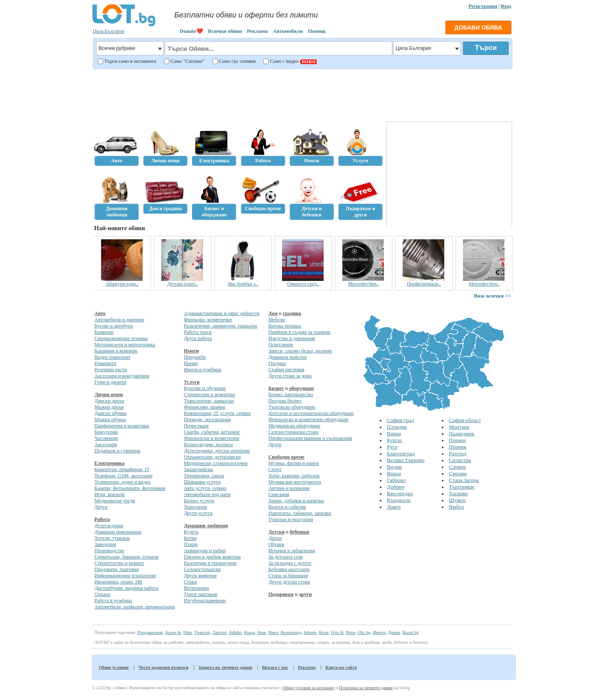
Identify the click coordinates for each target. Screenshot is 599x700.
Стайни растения (286, 370)
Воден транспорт (112, 357)
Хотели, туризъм (112, 538)
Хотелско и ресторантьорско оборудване (311, 413)
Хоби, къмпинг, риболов (294, 476)
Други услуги (198, 513)
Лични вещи (109, 395)
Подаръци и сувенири (118, 451)
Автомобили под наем (207, 494)
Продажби (195, 357)
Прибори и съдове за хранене (299, 332)
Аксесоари (106, 444)
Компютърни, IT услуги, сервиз (217, 413)
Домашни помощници (118, 532)
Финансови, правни (205, 407)
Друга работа (198, 338)
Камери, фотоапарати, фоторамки (130, 488)
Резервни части (111, 370)
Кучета (191, 532)
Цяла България (109, 31)
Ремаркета (105, 363)
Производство (109, 551)
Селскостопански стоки (293, 432)
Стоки (190, 582)
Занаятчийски (198, 469)
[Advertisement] (302, 94)
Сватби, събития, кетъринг (212, 432)
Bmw (351, 632)
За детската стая (285, 557)
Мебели (277, 320)
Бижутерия (106, 432)
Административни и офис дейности (222, 313)
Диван (394, 632)
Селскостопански (202, 569)
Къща (250, 632)
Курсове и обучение (205, 388)
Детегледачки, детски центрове (217, 451)
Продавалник (150, 632)
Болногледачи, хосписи (208, 444)
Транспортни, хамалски (209, 401)
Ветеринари (197, 588)
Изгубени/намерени (205, 601)
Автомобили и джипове (119, 320)
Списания (279, 494)
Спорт (275, 469)
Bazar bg (410, 632)
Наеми (191, 363)
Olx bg (364, 632)
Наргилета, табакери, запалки (300, 513)
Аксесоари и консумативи (122, 376)
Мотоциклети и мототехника (125, 345)
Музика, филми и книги (293, 463)
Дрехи (275, 538)
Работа (102, 519)
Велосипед (291, 632)
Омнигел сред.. (304, 284)
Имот (273, 632)
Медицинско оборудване (294, 426)
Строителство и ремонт (119, 563)
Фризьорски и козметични (212, 438)
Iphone (310, 632)
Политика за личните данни (366, 688)
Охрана (102, 594)
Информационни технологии (125, 576)
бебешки (299, 532)
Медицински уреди (115, 501)
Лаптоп (219, 632)
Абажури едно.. (123, 284)
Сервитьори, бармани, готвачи (126, 557)
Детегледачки (109, 526)
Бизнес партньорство (291, 395)
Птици (191, 544)
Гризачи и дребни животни (212, 557)
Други (101, 507)
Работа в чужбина (113, 601)
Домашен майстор (287, 357)
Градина (277, 363)
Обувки (276, 544)
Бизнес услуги (199, 501)
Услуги (192, 382)
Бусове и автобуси (114, 326)
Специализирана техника (121, 338)
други (305, 594)
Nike (187, 632)
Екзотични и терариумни (210, 563)
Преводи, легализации (207, 420)
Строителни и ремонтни (209, 395)
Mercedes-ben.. (364, 284)
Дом (273, 313)
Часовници (106, 438)
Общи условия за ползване (308, 688)
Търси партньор (201, 594)
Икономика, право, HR (118, 582)
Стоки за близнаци (288, 576)
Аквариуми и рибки (205, 551)
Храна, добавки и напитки (296, 501)
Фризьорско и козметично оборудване (308, 420)
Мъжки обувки (110, 420)
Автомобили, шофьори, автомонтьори (135, 607)
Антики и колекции (289, 488)
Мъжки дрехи (109, 407)
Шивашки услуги (202, 482)
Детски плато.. (183, 284)
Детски (276, 532)
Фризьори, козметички (208, 320)
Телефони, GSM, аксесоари (123, 476)
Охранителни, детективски (212, 457)
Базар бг (173, 632)
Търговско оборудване (292, 407)
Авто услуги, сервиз (205, 488)
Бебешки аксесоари (289, 569)
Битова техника (285, 326)
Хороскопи (196, 507)
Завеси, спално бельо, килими (300, 351)
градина (292, 313)
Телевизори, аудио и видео (123, 482)
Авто (100, 313)
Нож (261, 632)
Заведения (105, 544)
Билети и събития (287, 507)
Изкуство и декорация (292, 338)
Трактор (202, 632)
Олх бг (337, 632)
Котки (190, 538)
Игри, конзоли (110, 494)
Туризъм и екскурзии (291, 519)
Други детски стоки (289, 582)
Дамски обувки (110, 413)
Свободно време (286, 457)
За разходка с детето (290, 563)
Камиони (104, 332)
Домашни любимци (206, 526)
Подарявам (281, 594)
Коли (324, 632)
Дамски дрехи (109, 401)
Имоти (191, 351)
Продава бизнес (285, 401)
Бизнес (276, 388)
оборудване (302, 388)
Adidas (235, 632)
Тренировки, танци (204, 476)
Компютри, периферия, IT (122, 469)
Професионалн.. (424, 284)
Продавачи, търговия (116, 569)
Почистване (196, 426)
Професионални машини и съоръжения (310, 438)
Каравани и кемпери (116, 351)
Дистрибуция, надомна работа (126, 588)
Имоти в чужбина (203, 370)
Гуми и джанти (110, 382)
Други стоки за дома (290, 376)
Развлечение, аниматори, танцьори (220, 326)
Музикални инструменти (295, 482)
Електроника (109, 463)
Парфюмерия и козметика (122, 426)
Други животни (200, 576)
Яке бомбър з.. (243, 284)
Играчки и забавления (292, 551)
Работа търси (198, 332)
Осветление (281, 345)
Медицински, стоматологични (216, 463)
